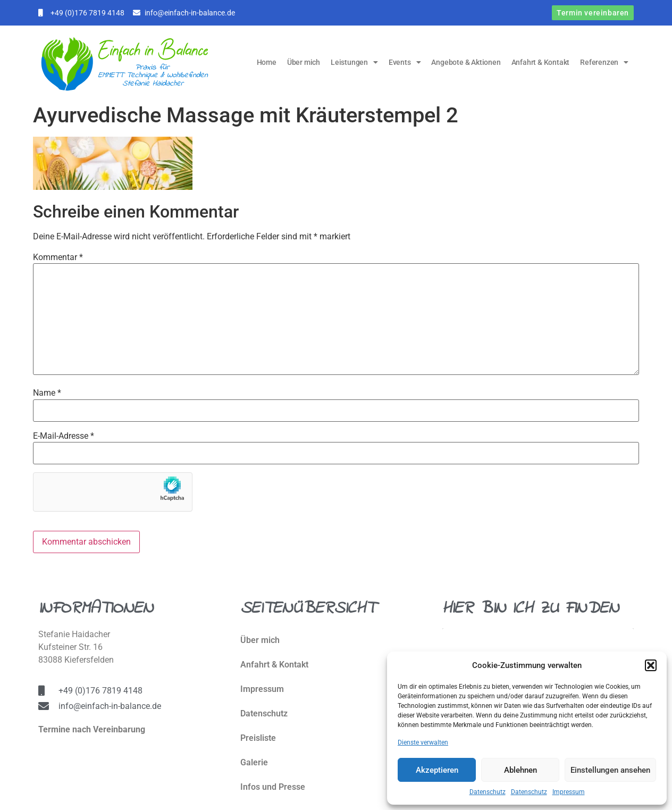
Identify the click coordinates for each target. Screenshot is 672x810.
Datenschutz (488, 792)
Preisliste (258, 738)
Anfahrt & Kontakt (541, 62)
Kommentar (58, 257)
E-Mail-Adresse (64, 436)
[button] (651, 665)
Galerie (254, 762)
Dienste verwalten (423, 742)
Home (267, 62)
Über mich (304, 62)
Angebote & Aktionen (466, 62)
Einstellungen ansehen (610, 770)
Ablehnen (520, 770)
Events (405, 62)
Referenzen (604, 62)
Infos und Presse (273, 787)
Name (47, 393)
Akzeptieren (437, 770)
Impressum (569, 792)
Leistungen (354, 62)
